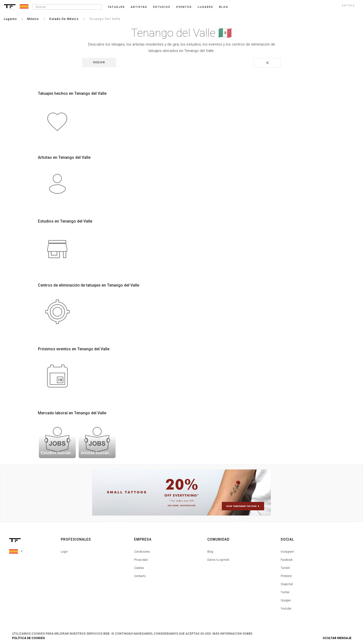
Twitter (285, 592)
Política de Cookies (28, 638)
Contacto (140, 576)
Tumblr (285, 568)
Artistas (139, 7)
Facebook (287, 560)
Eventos (184, 7)
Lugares (205, 7)
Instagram (287, 552)
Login (64, 552)
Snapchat (287, 584)
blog (224, 7)
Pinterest (286, 576)
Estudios (162, 7)
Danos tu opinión (218, 560)
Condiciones (142, 552)
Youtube (286, 609)
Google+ (286, 600)
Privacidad (141, 560)
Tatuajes (116, 7)
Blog (210, 552)
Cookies (139, 568)
